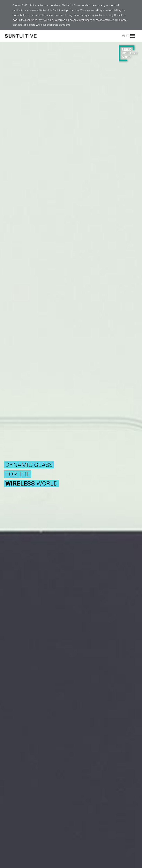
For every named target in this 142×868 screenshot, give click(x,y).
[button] (126, 36)
